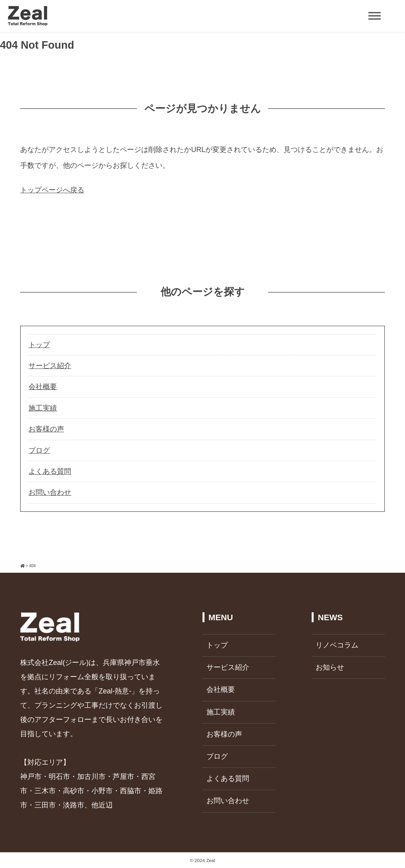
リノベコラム (337, 645)
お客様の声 (46, 429)
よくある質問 (50, 471)
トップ (39, 345)
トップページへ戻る (52, 190)
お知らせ (330, 667)
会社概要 (43, 387)
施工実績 (43, 408)
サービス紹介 (50, 366)
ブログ (39, 450)
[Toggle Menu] (375, 16)
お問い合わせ (50, 492)
